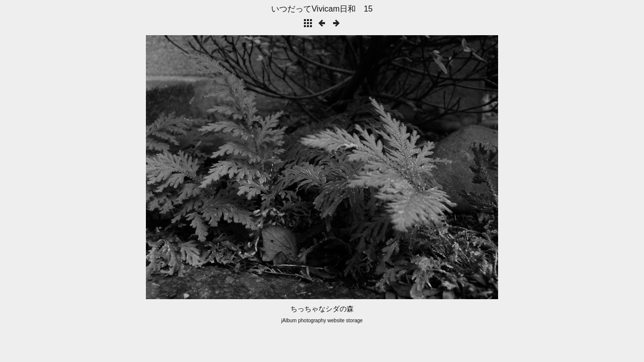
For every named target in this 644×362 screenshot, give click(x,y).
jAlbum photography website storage (322, 321)
